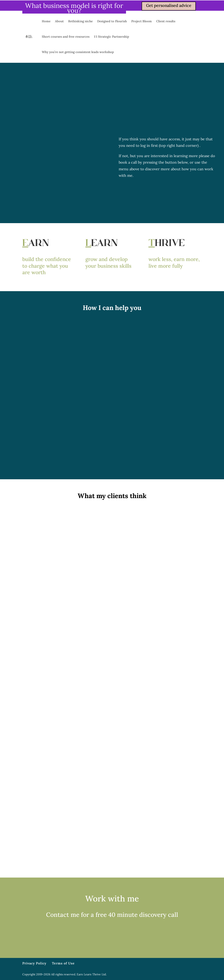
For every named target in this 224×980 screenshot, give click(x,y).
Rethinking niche (80, 21)
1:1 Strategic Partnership (111, 37)
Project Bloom (142, 21)
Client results (166, 21)
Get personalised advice (169, 5)
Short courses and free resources (66, 37)
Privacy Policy (34, 963)
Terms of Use (63, 963)
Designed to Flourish (112, 21)
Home (46, 21)
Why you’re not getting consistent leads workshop (78, 52)
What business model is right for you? (74, 8)
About (59, 21)
